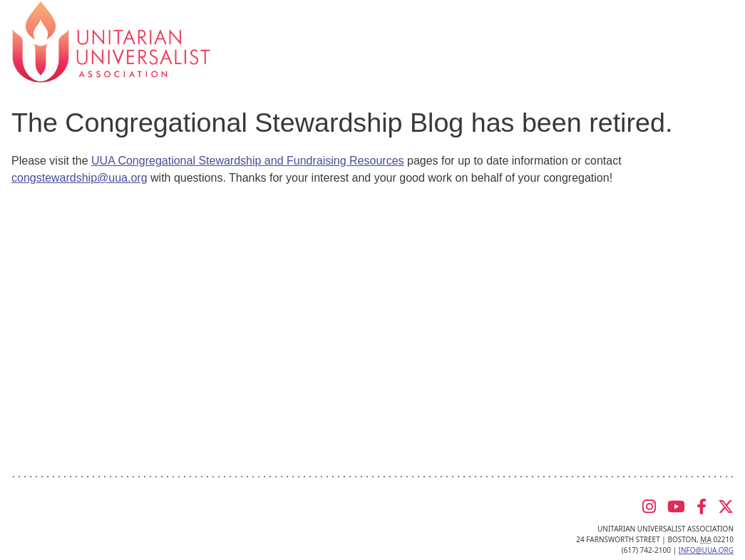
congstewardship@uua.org (79, 178)
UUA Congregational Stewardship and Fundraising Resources (247, 161)
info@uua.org (706, 550)
